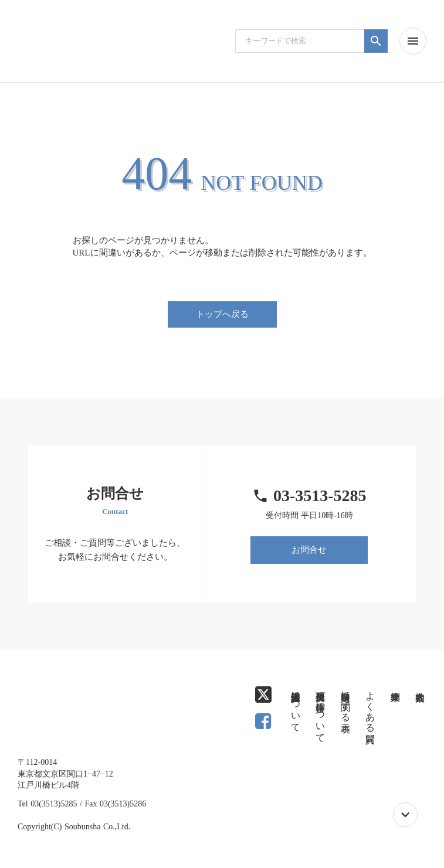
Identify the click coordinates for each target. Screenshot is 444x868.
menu (413, 41)
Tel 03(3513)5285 (48, 804)
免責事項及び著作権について (321, 712)
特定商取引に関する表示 (346, 701)
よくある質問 (370, 706)
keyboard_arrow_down (405, 815)
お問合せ (309, 550)
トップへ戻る (222, 314)
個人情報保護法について (296, 706)
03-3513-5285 (320, 496)
